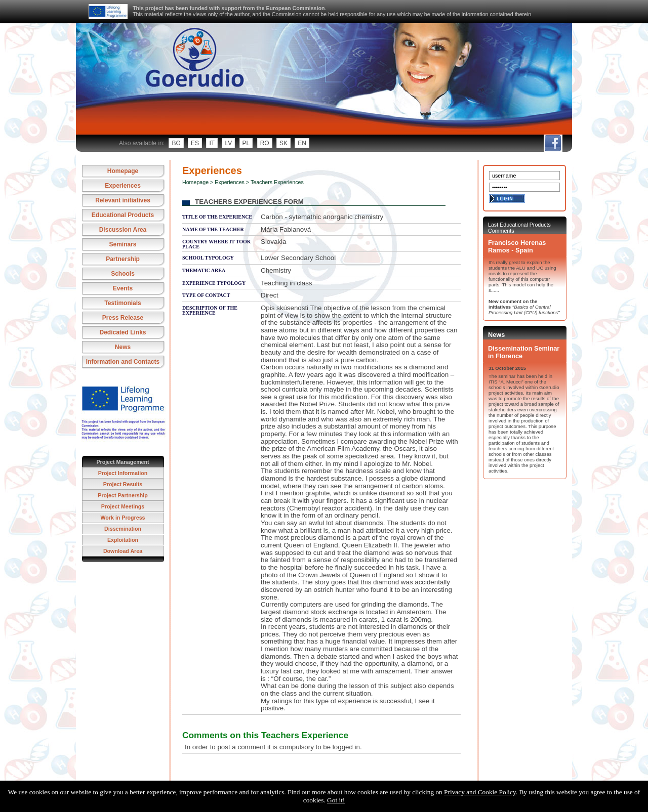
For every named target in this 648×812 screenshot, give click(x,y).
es (195, 143)
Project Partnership (123, 495)
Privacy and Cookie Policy (480, 792)
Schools (123, 274)
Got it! (336, 800)
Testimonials (123, 303)
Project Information (123, 473)
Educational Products (123, 215)
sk (283, 143)
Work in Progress (123, 518)
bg (176, 143)
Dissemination (123, 529)
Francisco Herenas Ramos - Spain (517, 246)
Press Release (123, 318)
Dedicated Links (123, 332)
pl (246, 143)
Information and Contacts (123, 362)
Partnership (123, 259)
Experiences (123, 186)
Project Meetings (123, 506)
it (212, 143)
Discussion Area (123, 230)
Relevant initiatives (123, 200)
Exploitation (123, 540)
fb (553, 143)
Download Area (123, 551)
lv (228, 143)
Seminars (123, 244)
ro (265, 143)
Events (123, 288)
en (302, 143)
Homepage (123, 171)
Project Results (123, 484)
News (123, 347)
